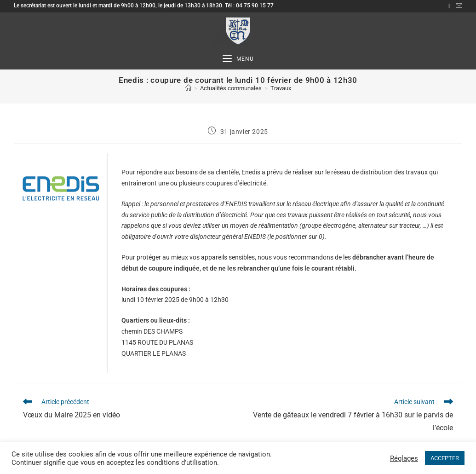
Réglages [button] (404, 458)
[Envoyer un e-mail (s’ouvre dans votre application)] (458, 6)
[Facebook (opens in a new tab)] (449, 6)
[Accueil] (188, 88)
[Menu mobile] (238, 59)
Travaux (281, 88)
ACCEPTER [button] (445, 458)
